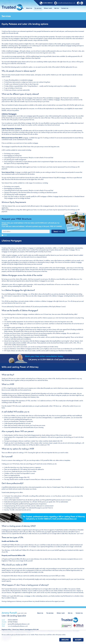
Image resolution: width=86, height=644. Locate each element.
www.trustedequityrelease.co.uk (18, 626)
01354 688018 (13, 620)
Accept (78, 640)
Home (33, 8)
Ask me (68, 8)
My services (49, 8)
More (4, 235)
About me (40, 8)
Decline (65, 640)
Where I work (59, 8)
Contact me (76, 8)
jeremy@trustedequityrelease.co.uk (19, 624)
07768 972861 (13, 622)
